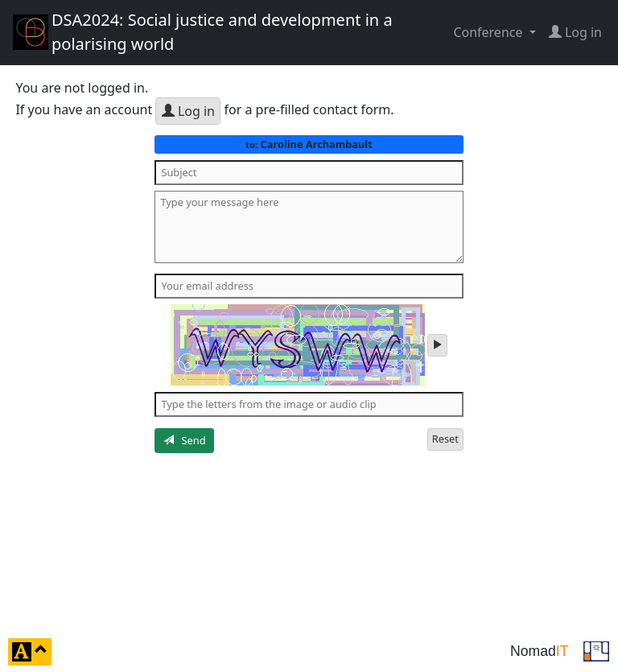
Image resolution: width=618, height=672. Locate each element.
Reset (445, 439)
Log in (188, 111)
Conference (489, 32)
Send (185, 440)
